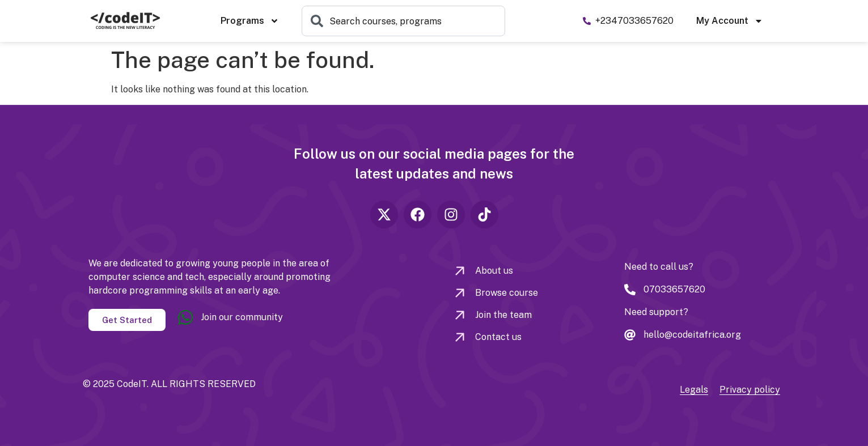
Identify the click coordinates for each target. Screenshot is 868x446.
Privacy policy (750, 390)
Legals (694, 390)
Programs (250, 21)
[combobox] (404, 21)
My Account (730, 21)
